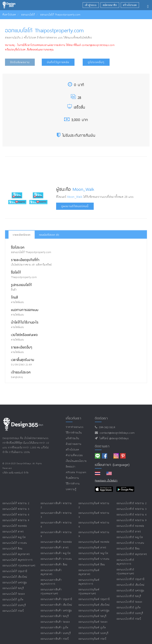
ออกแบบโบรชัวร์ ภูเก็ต (129, 608)
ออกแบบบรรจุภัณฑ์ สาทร (92, 548)
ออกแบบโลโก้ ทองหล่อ (15, 526)
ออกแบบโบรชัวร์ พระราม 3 (132, 509)
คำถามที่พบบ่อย (74, 455)
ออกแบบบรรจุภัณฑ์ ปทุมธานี (94, 599)
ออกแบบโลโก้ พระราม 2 (16, 503)
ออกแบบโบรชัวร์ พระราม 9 (132, 520)
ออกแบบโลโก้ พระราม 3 (16, 509)
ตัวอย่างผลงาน (74, 444)
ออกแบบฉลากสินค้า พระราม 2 (56, 505)
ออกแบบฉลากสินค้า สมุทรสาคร (51, 572)
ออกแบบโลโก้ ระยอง (14, 594)
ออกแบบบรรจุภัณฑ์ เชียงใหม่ (94, 605)
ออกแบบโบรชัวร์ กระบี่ (129, 619)
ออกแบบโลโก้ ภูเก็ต (13, 600)
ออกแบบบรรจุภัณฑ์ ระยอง (93, 622)
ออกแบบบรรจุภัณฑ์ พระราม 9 (94, 534)
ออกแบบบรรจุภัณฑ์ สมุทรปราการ (89, 582)
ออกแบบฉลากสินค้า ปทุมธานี (56, 599)
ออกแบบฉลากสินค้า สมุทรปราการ (51, 582)
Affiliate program (76, 472)
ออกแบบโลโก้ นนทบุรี (14, 605)
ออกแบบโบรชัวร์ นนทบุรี (130, 613)
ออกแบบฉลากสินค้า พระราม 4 (56, 525)
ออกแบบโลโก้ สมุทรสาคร (16, 554)
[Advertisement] (67, 169)
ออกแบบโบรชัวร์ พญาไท (130, 537)
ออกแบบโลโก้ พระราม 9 (16, 520)
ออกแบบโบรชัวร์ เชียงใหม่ (131, 585)
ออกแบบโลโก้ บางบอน (15, 543)
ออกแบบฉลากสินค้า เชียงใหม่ (56, 605)
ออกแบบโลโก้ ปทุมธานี (15, 571)
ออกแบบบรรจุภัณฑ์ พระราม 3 (94, 515)
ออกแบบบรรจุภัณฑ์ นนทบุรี (93, 633)
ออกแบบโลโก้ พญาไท (14, 537)
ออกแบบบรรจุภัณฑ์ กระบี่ (92, 639)
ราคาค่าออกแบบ (75, 427)
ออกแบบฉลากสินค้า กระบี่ (55, 639)
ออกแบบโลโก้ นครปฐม (15, 583)
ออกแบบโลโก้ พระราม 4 (16, 515)
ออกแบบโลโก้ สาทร (13, 532)
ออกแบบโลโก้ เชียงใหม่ (15, 577)
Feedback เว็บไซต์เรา (106, 481)
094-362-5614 (106, 427)
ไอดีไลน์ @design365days (113, 438)
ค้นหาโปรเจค (9, 15)
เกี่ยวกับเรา (73, 418)
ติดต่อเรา (71, 467)
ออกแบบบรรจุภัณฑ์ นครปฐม (94, 611)
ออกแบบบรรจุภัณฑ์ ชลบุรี (92, 616)
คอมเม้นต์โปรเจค (49, 235)
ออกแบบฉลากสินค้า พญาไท (56, 553)
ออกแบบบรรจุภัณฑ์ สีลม (92, 565)
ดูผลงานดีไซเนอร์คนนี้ (75, 206)
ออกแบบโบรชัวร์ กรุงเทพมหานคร (125, 572)
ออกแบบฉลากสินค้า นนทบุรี (56, 633)
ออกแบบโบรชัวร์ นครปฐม (130, 591)
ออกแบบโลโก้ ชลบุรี (13, 588)
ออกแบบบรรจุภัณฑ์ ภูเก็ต (92, 628)
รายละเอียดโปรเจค (22, 235)
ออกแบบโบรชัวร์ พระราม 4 (132, 515)
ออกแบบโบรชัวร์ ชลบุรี (129, 596)
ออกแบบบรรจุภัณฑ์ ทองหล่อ (94, 542)
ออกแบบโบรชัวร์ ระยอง (129, 602)
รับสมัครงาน (72, 478)
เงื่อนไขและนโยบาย (76, 461)
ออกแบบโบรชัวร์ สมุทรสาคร (132, 554)
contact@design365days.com (116, 433)
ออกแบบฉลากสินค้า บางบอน (56, 559)
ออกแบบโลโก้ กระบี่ (13, 611)
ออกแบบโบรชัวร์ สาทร (129, 532)
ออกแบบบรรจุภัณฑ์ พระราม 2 (94, 505)
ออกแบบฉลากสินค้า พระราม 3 (56, 515)
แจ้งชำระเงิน (72, 438)
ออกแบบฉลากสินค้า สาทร (55, 548)
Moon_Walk (84, 189)
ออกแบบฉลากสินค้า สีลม (54, 565)
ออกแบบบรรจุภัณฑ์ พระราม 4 (94, 525)
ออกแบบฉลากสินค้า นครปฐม (56, 611)
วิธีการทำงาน (73, 484)
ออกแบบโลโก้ (28, 15)
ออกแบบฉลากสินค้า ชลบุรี (55, 616)
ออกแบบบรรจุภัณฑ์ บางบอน (94, 559)
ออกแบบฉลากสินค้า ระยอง (55, 622)
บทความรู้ (71, 489)
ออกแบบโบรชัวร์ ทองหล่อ (130, 526)
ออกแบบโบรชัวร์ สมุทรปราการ (125, 562)
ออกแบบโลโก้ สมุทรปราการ (18, 560)
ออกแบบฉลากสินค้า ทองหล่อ (56, 542)
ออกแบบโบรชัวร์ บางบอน (130, 543)
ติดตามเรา (102, 446)
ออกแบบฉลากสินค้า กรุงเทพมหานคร (51, 592)
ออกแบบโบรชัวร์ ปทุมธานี (131, 579)
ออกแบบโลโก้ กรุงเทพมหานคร (19, 566)
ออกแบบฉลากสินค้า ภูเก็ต (54, 628)
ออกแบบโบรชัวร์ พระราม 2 (132, 503)
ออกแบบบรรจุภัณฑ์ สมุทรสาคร (89, 572)
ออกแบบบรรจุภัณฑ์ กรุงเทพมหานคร (89, 592)
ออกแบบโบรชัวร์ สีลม (128, 549)
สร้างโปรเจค (72, 450)
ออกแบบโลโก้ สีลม (13, 549)
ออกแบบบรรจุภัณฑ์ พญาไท (93, 553)
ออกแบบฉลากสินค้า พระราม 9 (56, 534)
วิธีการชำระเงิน (74, 433)
